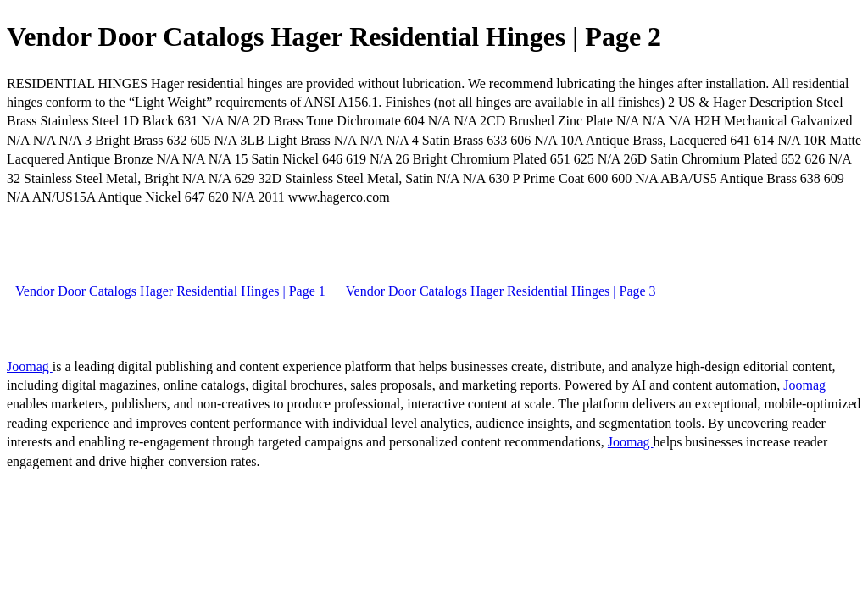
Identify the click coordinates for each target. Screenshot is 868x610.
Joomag (30, 366)
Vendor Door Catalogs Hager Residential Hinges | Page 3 (501, 291)
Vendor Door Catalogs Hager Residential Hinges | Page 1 (170, 291)
